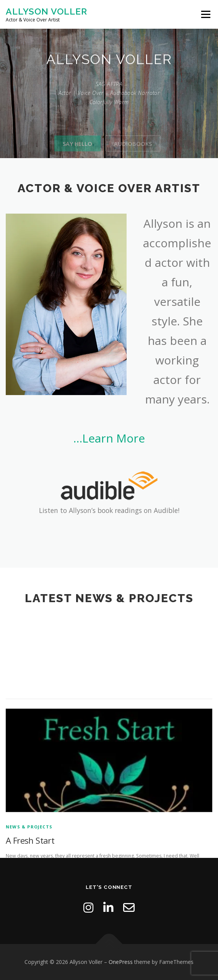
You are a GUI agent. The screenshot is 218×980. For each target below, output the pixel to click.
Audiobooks (133, 154)
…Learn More (109, 438)
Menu (205, 14)
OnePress (121, 962)
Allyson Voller (46, 11)
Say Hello (77, 154)
